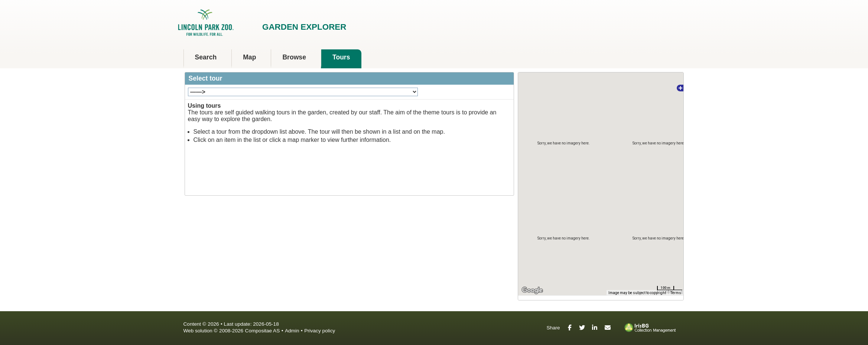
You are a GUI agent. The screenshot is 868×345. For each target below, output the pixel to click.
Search (206, 57)
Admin (292, 331)
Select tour (206, 78)
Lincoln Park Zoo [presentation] (225, 23)
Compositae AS (263, 331)
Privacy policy (320, 331)
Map (249, 57)
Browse (294, 57)
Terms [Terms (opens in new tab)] (676, 293)
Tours (341, 57)
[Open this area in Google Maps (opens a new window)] (532, 290)
